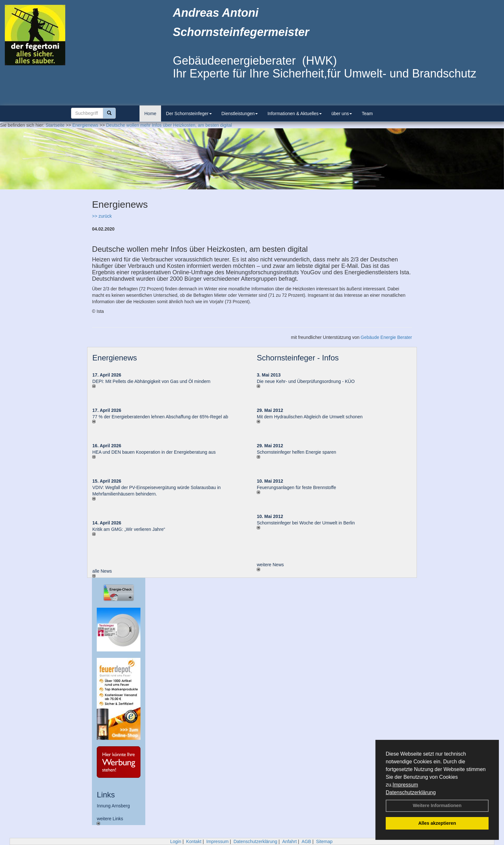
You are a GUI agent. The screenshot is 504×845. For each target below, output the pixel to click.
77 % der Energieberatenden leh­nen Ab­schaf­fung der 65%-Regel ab (160, 417)
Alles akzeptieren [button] (437, 823)
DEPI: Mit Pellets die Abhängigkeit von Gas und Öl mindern (154, 381)
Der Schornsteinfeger (189, 114)
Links (106, 795)
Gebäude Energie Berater (386, 337)
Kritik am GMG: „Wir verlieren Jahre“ (129, 529)
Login (175, 841)
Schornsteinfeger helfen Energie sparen (297, 452)
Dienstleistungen (240, 114)
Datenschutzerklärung (411, 792)
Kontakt (194, 841)
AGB (306, 841)
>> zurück (102, 216)
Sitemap (324, 841)
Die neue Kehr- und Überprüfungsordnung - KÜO (306, 381)
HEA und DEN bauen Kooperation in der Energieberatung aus (154, 452)
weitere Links (110, 821)
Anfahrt (289, 841)
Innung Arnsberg (113, 806)
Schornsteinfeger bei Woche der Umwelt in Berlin (306, 523)
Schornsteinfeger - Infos (298, 358)
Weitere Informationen (437, 805)
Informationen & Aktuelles (295, 114)
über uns (342, 114)
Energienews (115, 358)
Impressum (405, 785)
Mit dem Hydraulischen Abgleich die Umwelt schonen (310, 417)
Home (150, 114)
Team (367, 114)
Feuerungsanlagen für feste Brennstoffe (296, 487)
